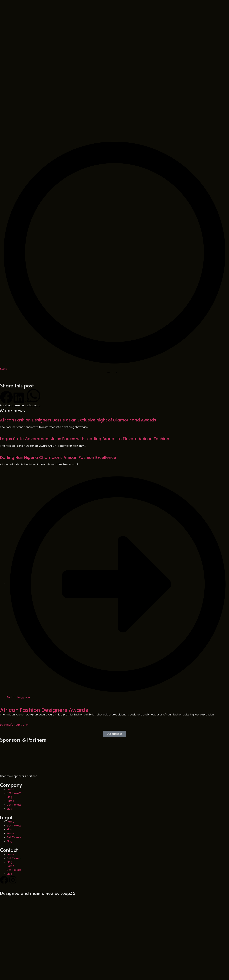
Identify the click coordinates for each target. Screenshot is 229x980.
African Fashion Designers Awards (44, 655)
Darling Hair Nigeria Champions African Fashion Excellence (58, 403)
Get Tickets (14, 738)
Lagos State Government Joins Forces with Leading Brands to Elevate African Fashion (85, 384)
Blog (9, 742)
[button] (6, 344)
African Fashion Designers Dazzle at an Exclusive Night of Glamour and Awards (78, 365)
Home (10, 734)
